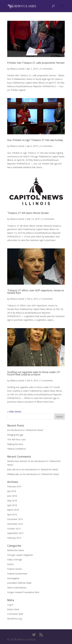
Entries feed (13, 609)
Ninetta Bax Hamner (17, 461)
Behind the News (16, 550)
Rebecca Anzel (17, 69)
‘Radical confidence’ (17, 449)
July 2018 (12, 491)
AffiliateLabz (13, 474)
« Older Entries (14, 412)
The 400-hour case (16, 439)
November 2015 (15, 524)
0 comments (46, 69)
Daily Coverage (15, 560)
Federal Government (17, 574)
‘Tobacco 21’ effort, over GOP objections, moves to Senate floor (36, 292)
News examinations (17, 588)
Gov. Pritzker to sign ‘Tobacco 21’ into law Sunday (35, 140)
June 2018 (12, 496)
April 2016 (12, 514)
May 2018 (12, 501)
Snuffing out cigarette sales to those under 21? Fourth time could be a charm (34, 373)
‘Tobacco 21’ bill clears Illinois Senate (28, 213)
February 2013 (14, 538)
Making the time (15, 444)
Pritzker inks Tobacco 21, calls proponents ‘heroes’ (36, 63)
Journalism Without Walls (19, 583)
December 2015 (15, 519)
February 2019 (14, 486)
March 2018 (13, 510)
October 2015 (14, 529)
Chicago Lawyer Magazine (20, 555)
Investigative (13, 578)
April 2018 (12, 505)
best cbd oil (13, 469)
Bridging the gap (15, 435)
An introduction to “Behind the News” (25, 430)
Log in (10, 605)
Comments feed (15, 614)
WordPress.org (14, 619)
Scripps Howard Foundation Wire (23, 592)
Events (10, 564)
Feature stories (15, 569)
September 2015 (15, 533)
